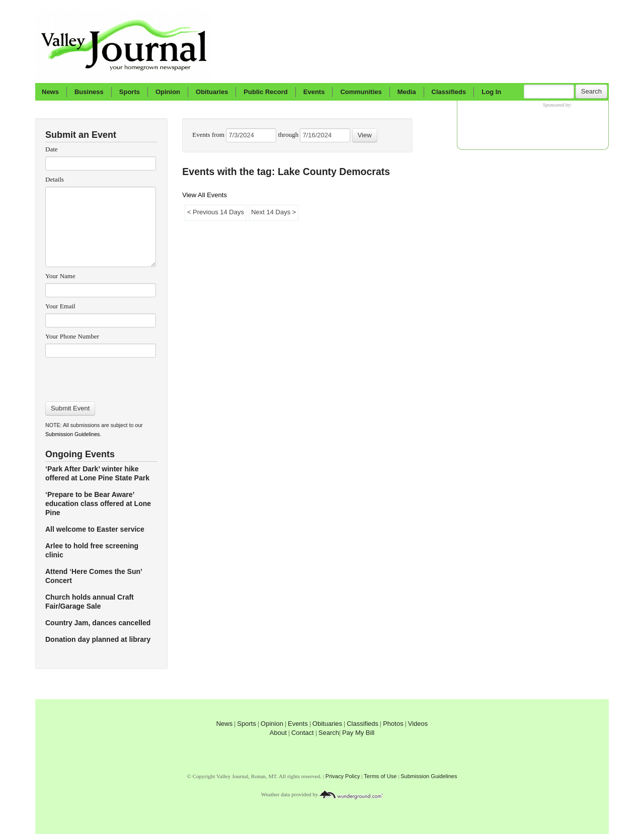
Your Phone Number (72, 336)
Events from (209, 135)
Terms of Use (380, 776)
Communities (361, 92)
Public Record (265, 92)
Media (407, 92)
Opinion (168, 92)
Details (55, 179)
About (278, 733)
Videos (418, 724)
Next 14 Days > (274, 212)
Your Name (60, 276)
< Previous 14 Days (215, 212)
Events (314, 92)
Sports (130, 92)
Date (52, 149)
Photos (393, 724)
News (50, 92)
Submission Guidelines (72, 434)
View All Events (205, 195)
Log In (491, 92)
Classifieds (449, 92)
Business (89, 92)
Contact (303, 733)
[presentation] (100, 376)
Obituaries (212, 92)
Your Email (60, 306)
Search (591, 91)
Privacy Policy (343, 776)
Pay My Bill (358, 733)
